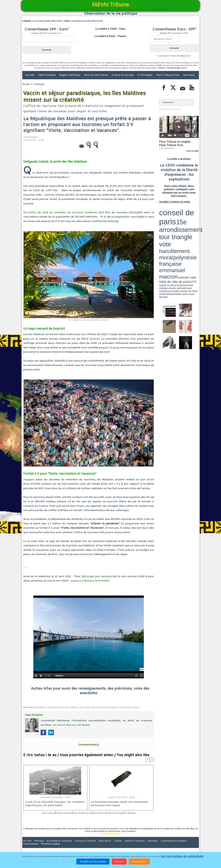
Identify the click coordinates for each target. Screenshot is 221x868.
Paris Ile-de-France (96, 75)
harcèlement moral (168, 213)
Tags (117, 838)
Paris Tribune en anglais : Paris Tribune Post (177, 143)
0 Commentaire (166, 147)
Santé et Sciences (118, 846)
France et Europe (123, 75)
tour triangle (183, 211)
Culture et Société (76, 846)
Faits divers (93, 846)
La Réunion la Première (95, 581)
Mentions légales (189, 846)
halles (175, 219)
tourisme (128, 707)
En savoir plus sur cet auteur (72, 725)
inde (82, 707)
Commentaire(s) (89, 744)
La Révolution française (152, 846)
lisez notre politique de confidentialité (182, 856)
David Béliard (170, 219)
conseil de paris (170, 207)
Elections (133, 846)
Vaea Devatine (31, 137)
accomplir (196, 218)
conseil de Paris (163, 219)
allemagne (52, 707)
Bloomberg (110, 221)
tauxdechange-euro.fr (177, 68)
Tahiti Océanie (47, 75)
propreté (171, 218)
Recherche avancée (169, 109)
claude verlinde (183, 218)
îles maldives (72, 707)
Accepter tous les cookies (93, 862)
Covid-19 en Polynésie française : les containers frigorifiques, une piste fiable (54, 804)
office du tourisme (100, 707)
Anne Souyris (190, 218)
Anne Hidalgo (176, 218)
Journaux (189, 75)
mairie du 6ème (165, 218)
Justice (104, 846)
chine (61, 707)
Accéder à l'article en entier (171, 199)
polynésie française (187, 213)
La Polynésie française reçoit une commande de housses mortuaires (119, 804)
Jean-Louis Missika (181, 219)
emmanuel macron (168, 216)
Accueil (30, 75)
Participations (172, 846)
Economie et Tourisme (54, 846)
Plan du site (107, 838)
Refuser (119, 862)
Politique (36, 846)
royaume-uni (116, 707)
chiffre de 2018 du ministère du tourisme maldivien (63, 212)
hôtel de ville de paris (192, 216)
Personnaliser (139, 862)
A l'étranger (145, 75)
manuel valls (182, 216)
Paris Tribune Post (168, 75)
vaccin (137, 707)
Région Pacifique (70, 75)
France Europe (135, 813)
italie (87, 707)
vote (193, 211)
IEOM (162, 68)
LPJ (160, 218)
